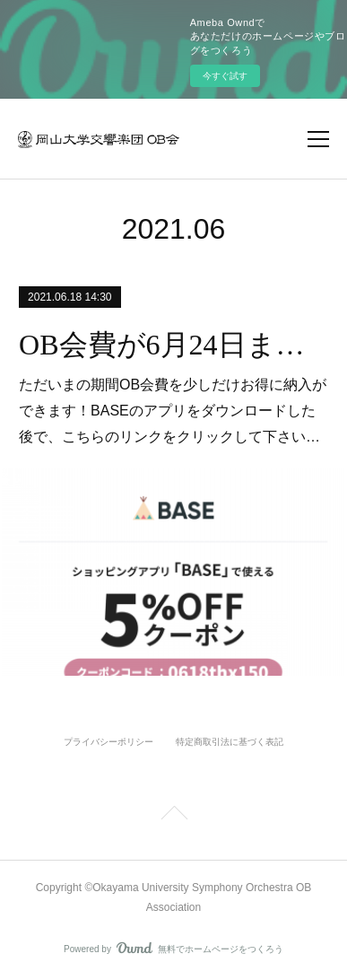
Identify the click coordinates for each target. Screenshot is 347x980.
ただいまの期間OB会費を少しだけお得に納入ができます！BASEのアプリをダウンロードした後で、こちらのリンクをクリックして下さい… (173, 411)
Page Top (173, 816)
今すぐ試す (225, 76)
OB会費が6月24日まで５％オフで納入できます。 (173, 345)
